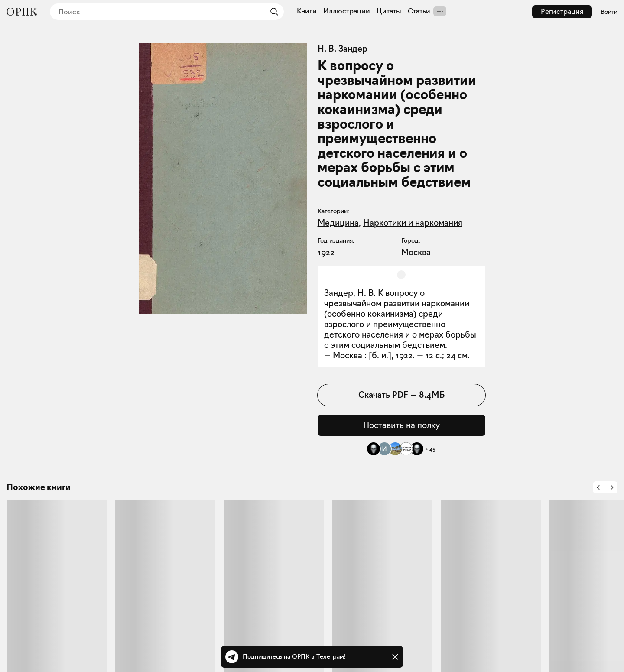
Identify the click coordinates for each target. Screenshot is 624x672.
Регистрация (562, 11)
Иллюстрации (347, 11)
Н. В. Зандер (343, 49)
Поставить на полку (401, 425)
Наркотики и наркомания (413, 223)
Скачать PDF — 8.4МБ (401, 395)
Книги (307, 11)
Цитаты (389, 11)
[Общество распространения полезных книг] (22, 12)
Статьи (419, 11)
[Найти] (272, 12)
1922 (326, 252)
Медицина (338, 223)
